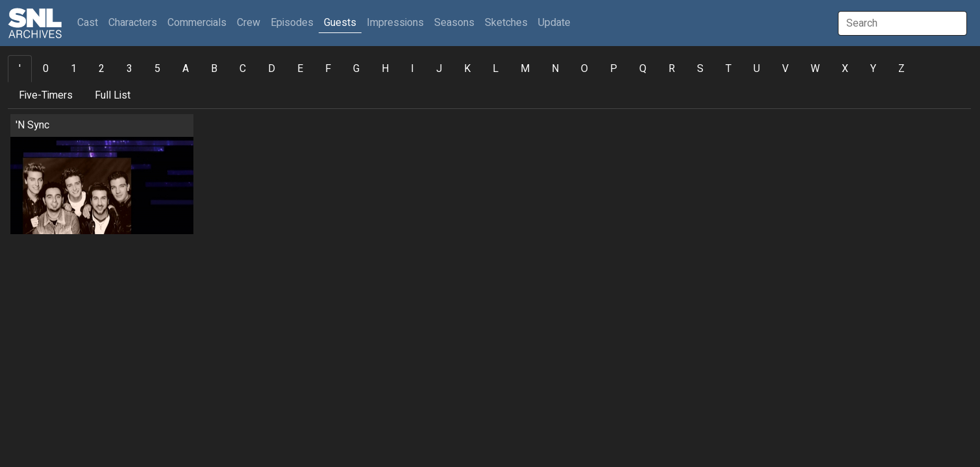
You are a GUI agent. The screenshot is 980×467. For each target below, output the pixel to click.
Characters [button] (133, 23)
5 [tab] (157, 69)
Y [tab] (873, 69)
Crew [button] (249, 23)
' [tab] (20, 69)
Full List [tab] (113, 95)
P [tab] (614, 69)
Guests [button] (340, 23)
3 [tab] (129, 69)
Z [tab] (901, 69)
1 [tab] (74, 69)
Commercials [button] (197, 23)
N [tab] (555, 69)
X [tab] (845, 69)
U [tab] (757, 69)
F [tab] (328, 69)
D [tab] (272, 69)
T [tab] (729, 69)
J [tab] (439, 69)
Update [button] (554, 23)
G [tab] (356, 69)
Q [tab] (643, 69)
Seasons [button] (454, 23)
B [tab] (214, 69)
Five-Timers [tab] (46, 95)
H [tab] (385, 69)
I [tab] (412, 69)
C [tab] (243, 69)
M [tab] (525, 69)
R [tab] (672, 69)
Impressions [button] (395, 23)
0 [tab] (46, 69)
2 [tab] (102, 69)
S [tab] (700, 69)
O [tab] (584, 69)
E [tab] (300, 69)
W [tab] (815, 69)
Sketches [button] (506, 23)
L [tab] (496, 69)
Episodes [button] (292, 23)
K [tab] (467, 69)
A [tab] (186, 69)
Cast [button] (90, 22)
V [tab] (785, 69)
